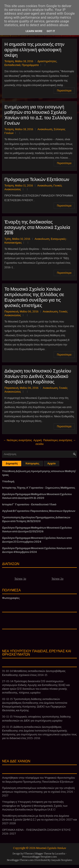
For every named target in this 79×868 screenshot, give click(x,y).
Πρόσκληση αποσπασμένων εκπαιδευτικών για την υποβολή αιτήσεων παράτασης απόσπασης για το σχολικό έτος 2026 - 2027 (39, 792)
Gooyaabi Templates (62, 860)
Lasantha (60, 854)
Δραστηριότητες (47, 61)
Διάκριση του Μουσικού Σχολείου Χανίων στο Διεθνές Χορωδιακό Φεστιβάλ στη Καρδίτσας (38, 376)
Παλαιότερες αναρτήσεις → (59, 440)
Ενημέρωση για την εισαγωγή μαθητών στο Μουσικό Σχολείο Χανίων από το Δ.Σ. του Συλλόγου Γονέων (38, 114)
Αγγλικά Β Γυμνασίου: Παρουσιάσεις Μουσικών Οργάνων (39, 511)
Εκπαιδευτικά (12, 65)
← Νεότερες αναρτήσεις (18, 440)
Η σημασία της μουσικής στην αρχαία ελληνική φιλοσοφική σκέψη (34, 49)
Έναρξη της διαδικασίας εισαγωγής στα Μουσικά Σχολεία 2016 (37, 227)
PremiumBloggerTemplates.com (40, 857)
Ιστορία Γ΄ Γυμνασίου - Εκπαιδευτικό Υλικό (29, 504)
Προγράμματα (30, 65)
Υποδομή (8, 481)
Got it (51, 31)
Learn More (34, 31)
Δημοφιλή (12, 464)
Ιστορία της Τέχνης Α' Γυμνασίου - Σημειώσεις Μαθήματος (39, 488)
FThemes (29, 854)
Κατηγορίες (33, 464)
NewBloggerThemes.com (20, 860)
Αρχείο (52, 464)
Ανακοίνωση (45, 129)
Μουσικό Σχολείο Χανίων (51, 848)
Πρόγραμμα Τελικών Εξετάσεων (37, 179)
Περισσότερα (64, 91)
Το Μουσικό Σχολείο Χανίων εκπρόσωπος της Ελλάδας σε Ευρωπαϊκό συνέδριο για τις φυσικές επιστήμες (34, 297)
